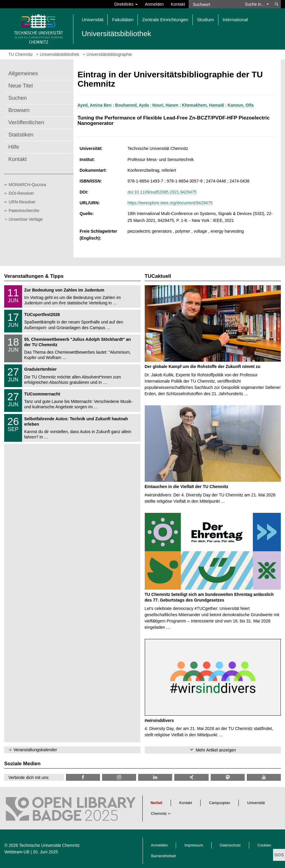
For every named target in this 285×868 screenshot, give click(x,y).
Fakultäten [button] (123, 20)
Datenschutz (230, 845)
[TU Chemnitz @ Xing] (191, 777)
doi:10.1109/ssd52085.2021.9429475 (162, 192)
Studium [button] (205, 20)
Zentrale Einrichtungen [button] (165, 20)
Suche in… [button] (257, 4)
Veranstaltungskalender (35, 750)
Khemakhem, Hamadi (203, 105)
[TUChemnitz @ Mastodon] (228, 777)
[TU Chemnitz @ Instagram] (119, 777)
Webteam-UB (17, 852)
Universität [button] (93, 20)
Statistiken (21, 135)
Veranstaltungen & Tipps (34, 276)
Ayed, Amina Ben (95, 105)
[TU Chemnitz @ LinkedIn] (155, 777)
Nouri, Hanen (165, 105)
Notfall (157, 803)
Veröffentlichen (26, 122)
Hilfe (14, 147)
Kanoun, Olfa (241, 105)
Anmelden (154, 4)
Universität (256, 803)
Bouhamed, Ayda (132, 105)
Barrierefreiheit (164, 856)
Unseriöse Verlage (26, 219)
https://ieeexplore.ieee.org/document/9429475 (170, 203)
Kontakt (178, 4)
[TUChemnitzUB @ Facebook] (83, 777)
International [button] (235, 20)
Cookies (264, 845)
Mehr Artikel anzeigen (216, 750)
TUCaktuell (158, 276)
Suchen (18, 98)
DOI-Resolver (21, 193)
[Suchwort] (215, 4)
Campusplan (219, 803)
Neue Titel (21, 86)
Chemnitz (159, 814)
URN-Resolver (22, 202)
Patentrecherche (24, 211)
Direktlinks (126, 4)
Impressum (194, 845)
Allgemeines (23, 73)
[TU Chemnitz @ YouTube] (264, 777)
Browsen (19, 110)
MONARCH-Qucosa (27, 185)
